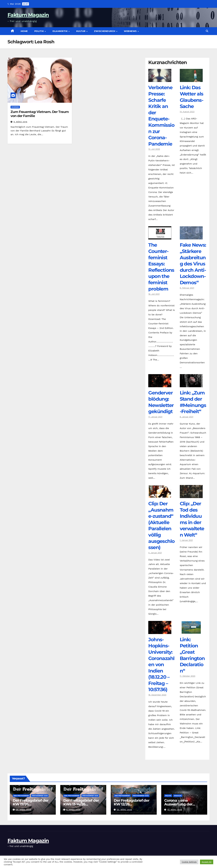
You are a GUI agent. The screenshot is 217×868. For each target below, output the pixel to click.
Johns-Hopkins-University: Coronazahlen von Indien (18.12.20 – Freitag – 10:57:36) (161, 665)
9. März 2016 (20, 122)
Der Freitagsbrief (21, 796)
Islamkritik (60, 31)
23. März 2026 (124, 810)
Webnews (131, 31)
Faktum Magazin (28, 15)
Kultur (81, 31)
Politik (39, 31)
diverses (15, 107)
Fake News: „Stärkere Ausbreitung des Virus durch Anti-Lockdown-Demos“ (193, 264)
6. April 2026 (73, 810)
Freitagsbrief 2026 (40, 796)
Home (24, 31)
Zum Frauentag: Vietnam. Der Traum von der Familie (40, 114)
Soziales (178, 796)
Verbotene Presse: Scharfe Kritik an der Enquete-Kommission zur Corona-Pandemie (161, 116)
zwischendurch (105, 31)
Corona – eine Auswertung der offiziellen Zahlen (179, 804)
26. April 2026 (24, 810)
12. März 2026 (175, 810)
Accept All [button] (207, 862)
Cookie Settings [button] (189, 862)
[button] (207, 31)
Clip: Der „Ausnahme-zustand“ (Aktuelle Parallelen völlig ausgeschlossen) (161, 525)
